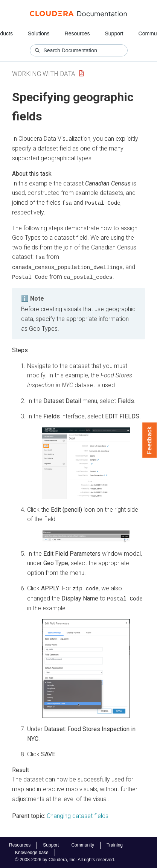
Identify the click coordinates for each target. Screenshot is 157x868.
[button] (86, 462)
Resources (77, 33)
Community (83, 845)
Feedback (150, 440)
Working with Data (44, 74)
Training (115, 845)
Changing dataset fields (78, 815)
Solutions (39, 33)
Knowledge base (32, 853)
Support (114, 33)
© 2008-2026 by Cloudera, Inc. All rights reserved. (65, 860)
